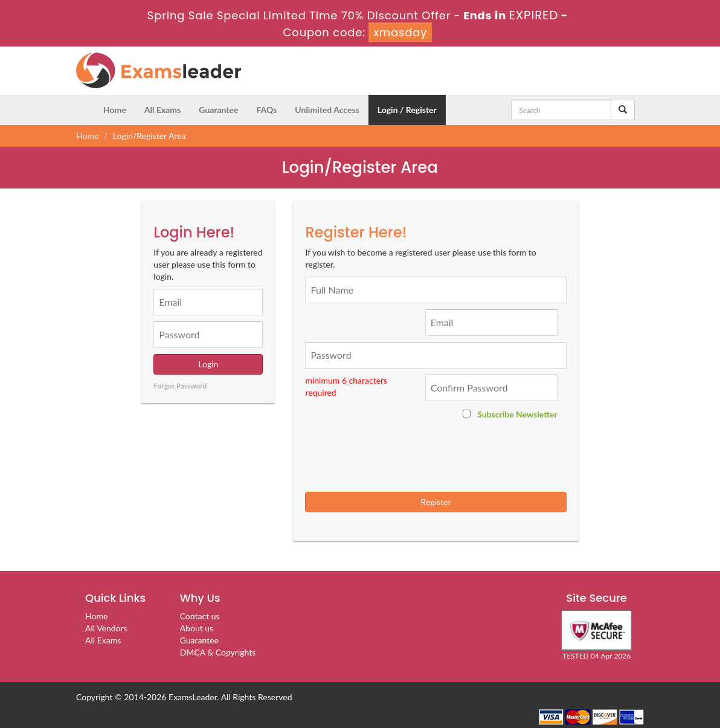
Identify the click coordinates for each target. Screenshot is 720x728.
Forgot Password (180, 386)
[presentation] (440, 456)
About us (197, 628)
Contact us (200, 616)
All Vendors (106, 628)
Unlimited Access (327, 110)
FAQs (266, 110)
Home (115, 110)
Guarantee (218, 110)
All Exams (162, 110)
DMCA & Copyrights (218, 652)
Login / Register (407, 110)
